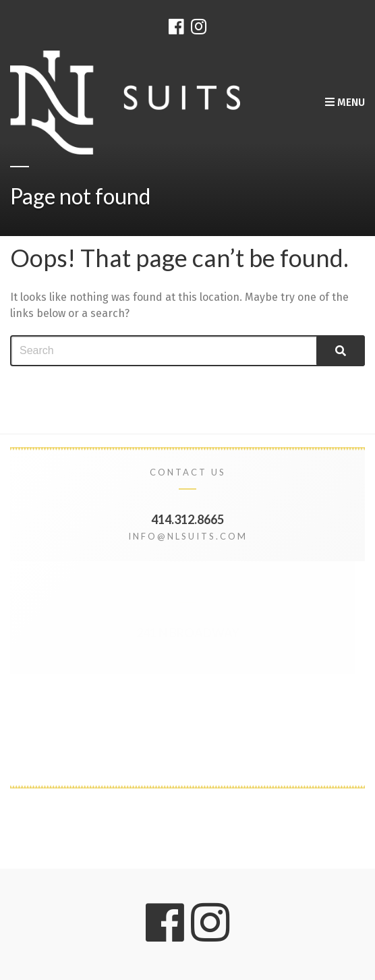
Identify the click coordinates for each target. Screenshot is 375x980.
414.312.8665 (187, 519)
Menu (345, 102)
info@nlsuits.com (188, 536)
